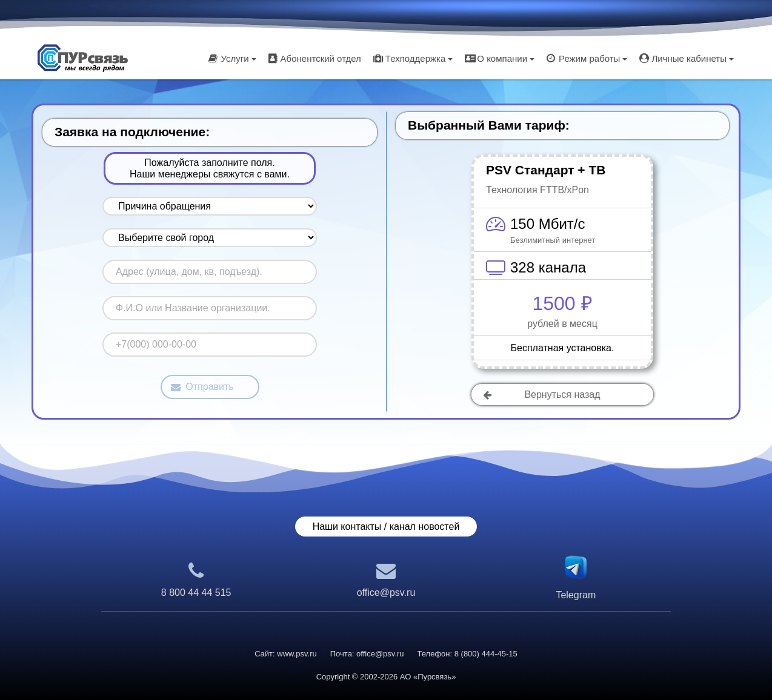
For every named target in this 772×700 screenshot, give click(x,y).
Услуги (232, 58)
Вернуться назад (541, 395)
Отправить (202, 387)
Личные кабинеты (687, 58)
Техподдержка (413, 58)
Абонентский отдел (315, 58)
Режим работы (587, 58)
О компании (500, 58)
